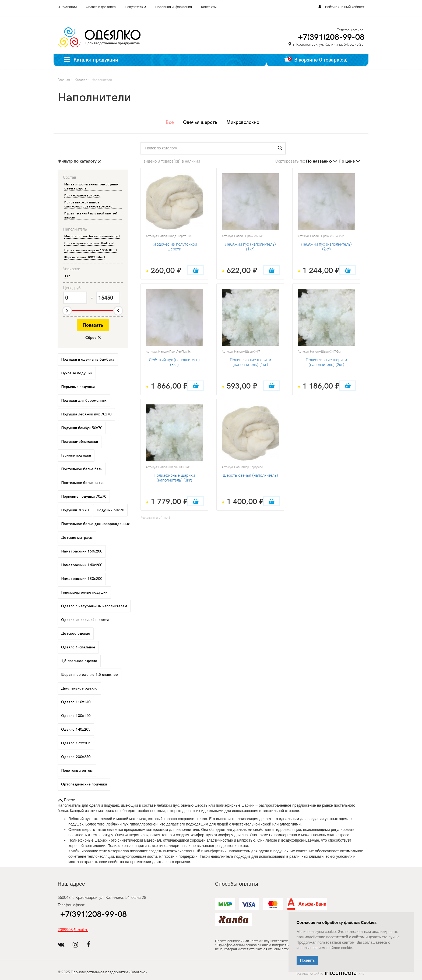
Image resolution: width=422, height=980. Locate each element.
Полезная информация (174, 7)
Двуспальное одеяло (79, 688)
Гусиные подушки (76, 455)
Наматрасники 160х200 (82, 551)
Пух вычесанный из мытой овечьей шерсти (91, 216)
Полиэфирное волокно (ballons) (89, 243)
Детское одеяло (76, 633)
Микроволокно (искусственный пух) (92, 236)
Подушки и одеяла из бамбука (88, 359)
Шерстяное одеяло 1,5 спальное (89, 675)
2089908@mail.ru (73, 930)
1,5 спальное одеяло (79, 661)
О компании (67, 7)
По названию (319, 161)
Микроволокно (243, 122)
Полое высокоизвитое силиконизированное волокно (88, 204)
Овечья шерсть (200, 122)
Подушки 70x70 (75, 510)
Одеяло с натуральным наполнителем (94, 606)
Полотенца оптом (77, 771)
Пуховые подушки (77, 373)
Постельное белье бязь (82, 469)
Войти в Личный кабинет (345, 7)
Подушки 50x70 (110, 510)
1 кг (67, 276)
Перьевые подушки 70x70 (84, 496)
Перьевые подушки (78, 387)
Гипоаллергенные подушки (84, 592)
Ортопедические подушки (84, 784)
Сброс (91, 338)
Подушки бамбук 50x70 (82, 428)
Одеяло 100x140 (76, 716)
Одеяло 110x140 (76, 702)
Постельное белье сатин (83, 483)
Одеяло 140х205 (76, 729)
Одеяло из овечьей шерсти (85, 620)
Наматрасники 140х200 (82, 565)
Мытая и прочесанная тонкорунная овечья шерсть (91, 186)
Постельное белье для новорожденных (95, 524)
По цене (347, 161)
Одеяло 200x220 (76, 757)
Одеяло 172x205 (76, 743)
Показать (93, 325)
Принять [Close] (307, 960)
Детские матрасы (77, 538)
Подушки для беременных (84, 401)
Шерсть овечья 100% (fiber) (85, 257)
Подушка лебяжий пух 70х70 (86, 414)
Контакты (209, 7)
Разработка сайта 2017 (330, 973)
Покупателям (136, 7)
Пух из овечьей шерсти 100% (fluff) (91, 250)
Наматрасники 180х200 (82, 579)
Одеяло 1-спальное (78, 647)
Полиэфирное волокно (82, 195)
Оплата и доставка (101, 7)
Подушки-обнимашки (80, 442)
